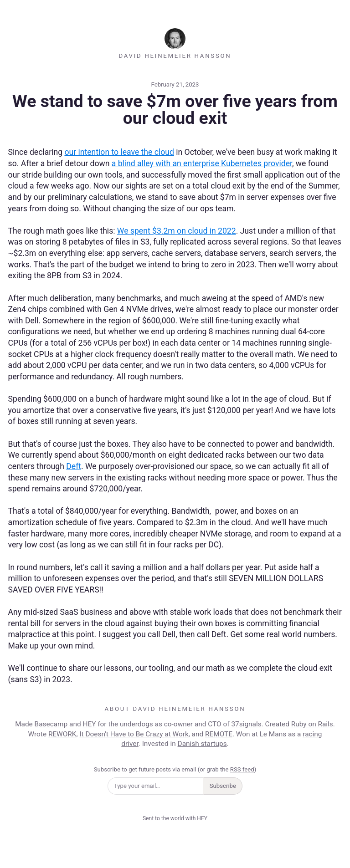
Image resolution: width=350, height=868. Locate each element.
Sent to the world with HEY (175, 818)
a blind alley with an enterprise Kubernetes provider (202, 163)
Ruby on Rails (312, 724)
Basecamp (51, 724)
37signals (246, 724)
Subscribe (223, 786)
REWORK (62, 734)
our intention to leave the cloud (119, 152)
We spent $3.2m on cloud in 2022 (177, 231)
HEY (89, 724)
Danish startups (202, 744)
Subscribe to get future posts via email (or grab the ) (175, 769)
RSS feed (242, 769)
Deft (74, 466)
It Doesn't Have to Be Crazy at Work (134, 734)
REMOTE (219, 734)
